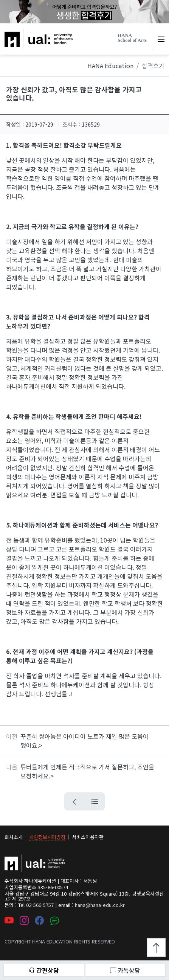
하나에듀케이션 (24, 34)
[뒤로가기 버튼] (74, 801)
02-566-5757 (40, 905)
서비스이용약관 (88, 837)
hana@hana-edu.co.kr (100, 905)
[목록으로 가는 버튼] (95, 801)
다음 (12, 767)
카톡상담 (125, 970)
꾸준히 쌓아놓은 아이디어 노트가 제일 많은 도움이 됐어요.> (84, 741)
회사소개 (14, 837)
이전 (12, 736)
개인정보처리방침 (47, 837)
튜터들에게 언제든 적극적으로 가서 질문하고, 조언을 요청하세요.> (87, 771)
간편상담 (44, 970)
